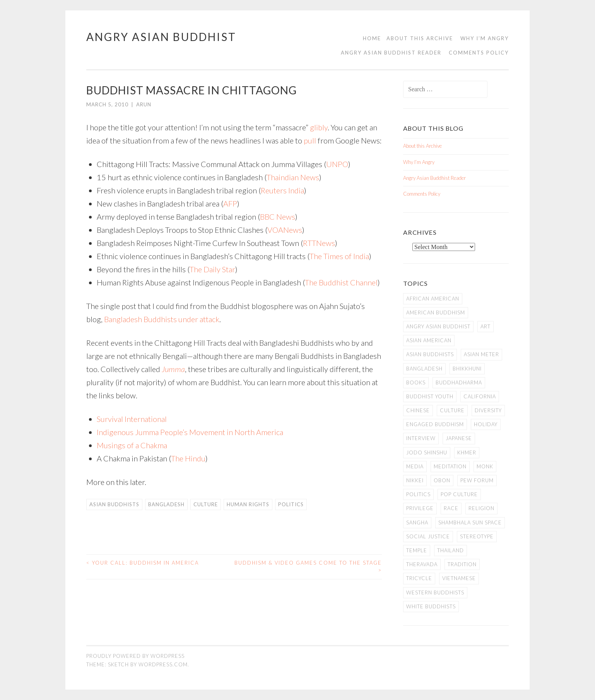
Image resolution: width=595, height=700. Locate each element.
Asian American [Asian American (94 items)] (429, 340)
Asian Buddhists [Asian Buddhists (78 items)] (430, 354)
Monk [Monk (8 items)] (485, 466)
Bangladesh (166, 504)
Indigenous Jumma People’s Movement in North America (190, 432)
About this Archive (420, 38)
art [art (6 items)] (486, 326)
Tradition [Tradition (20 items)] (462, 564)
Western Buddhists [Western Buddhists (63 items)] (435, 592)
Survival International (132, 419)
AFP (230, 203)
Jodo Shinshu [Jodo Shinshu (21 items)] (427, 452)
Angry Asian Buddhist (161, 37)
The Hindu (188, 458)
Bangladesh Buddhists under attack (162, 319)
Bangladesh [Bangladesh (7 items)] (424, 369)
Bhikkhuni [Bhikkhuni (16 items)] (467, 369)
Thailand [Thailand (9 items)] (451, 550)
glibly (319, 127)
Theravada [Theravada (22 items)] (422, 564)
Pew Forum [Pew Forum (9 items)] (477, 480)
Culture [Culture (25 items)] (452, 410)
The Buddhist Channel (341, 282)
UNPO (337, 164)
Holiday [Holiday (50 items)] (486, 424)
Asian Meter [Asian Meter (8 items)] (481, 354)
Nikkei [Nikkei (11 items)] (415, 480)
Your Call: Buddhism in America (143, 563)
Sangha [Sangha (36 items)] (417, 522)
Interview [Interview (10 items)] (421, 438)
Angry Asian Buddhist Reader (391, 53)
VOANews (285, 230)
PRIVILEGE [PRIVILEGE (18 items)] (420, 508)
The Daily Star (212, 269)
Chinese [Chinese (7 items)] (418, 410)
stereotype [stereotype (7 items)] (477, 536)
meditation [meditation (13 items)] (450, 466)
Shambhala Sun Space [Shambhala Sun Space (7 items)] (470, 522)
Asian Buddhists (114, 504)
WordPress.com (163, 664)
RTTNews (319, 243)
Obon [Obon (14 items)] (442, 480)
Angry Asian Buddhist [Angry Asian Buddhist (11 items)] (438, 326)
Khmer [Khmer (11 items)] (467, 452)
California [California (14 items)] (480, 396)
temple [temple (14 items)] (417, 550)
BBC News (278, 217)
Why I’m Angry (485, 38)
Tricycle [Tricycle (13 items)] (419, 578)
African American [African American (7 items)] (433, 299)
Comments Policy (479, 53)
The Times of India (339, 256)
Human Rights (248, 504)
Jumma (173, 369)
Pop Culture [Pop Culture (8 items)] (459, 494)
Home (372, 38)
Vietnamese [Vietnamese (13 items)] (459, 578)
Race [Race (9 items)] (451, 508)
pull (310, 140)
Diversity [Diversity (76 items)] (488, 410)
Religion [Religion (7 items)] (481, 508)
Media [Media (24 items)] (415, 466)
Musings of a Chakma (132, 445)
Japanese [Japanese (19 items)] (459, 438)
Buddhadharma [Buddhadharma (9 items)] (459, 382)
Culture (206, 504)
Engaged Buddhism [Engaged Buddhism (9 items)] (435, 424)
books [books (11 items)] (416, 382)
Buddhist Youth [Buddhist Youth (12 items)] (430, 396)
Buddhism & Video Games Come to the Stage (308, 567)
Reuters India (282, 190)
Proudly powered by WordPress (135, 656)
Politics (291, 504)
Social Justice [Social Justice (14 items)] (428, 536)
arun (144, 104)
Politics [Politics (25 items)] (418, 494)
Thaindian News (293, 177)
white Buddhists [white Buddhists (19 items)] (431, 606)
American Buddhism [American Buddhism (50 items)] (436, 312)
